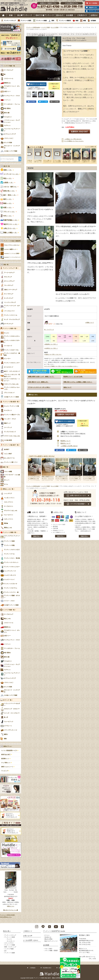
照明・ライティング (10, 947)
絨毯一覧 (5, 467)
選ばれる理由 (48, 939)
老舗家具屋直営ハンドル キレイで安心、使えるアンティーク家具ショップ (15, 7)
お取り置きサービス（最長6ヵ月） (38, 382)
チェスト (9, 939)
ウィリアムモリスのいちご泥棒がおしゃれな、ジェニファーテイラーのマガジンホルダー (34, 481)
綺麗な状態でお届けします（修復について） (41, 377)
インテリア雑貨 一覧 (9, 66)
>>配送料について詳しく (51, 344)
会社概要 (70, 15)
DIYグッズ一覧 (7, 700)
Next (93, 469)
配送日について (66, 443)
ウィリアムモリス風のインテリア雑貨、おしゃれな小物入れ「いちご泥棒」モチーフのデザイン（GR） (75, 481)
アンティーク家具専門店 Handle (54, 931)
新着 (11, 15)
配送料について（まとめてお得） (73, 377)
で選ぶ (9, 187)
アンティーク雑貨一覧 (9, 532)
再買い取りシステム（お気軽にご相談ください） (78, 382)
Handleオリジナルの (11, 254)
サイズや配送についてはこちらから (74, 141)
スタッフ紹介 (48, 949)
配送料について (66, 441)
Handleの (10, 249)
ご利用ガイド (82, 15)
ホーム (3, 15)
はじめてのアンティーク (45, 15)
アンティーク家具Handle (33, 27)
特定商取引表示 (47, 968)
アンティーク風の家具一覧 (11, 402)
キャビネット (11, 941)
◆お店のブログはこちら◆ (11, 910)
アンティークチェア (10, 21)
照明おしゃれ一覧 (8, 489)
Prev (30, 469)
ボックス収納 (55, 27)
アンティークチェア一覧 (10, 268)
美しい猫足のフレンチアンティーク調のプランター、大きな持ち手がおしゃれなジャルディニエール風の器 (62, 481)
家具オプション (8, 746)
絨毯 (85, 21)
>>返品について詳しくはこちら (53, 354)
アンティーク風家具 (65, 21)
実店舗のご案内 (84, 935)
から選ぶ (7, 170)
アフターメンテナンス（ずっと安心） (39, 387)
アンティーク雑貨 (41, 21)
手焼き (11, 245)
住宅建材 (93, 21)
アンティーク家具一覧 (9, 329)
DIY (5, 951)
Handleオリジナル (12, 257)
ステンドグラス (9, 943)
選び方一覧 (7, 166)
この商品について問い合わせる (73, 139)
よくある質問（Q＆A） (31, 940)
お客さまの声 (28, 936)
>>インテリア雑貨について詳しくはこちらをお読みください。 (61, 366)
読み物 (60, 15)
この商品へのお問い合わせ (69, 446)
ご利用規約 (32, 968)
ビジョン (47, 935)
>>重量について (90, 323)
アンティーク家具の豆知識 (7, 915)
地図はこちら (11, 906)
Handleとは (48, 937)
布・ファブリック (49, 330)
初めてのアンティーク (51, 941)
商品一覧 (6, 265)
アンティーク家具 (26, 21)
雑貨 (77, 21)
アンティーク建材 (10, 953)
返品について (67, 387)
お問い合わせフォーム (89, 957)
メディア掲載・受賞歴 (51, 951)
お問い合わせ (94, 15)
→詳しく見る (92, 959)
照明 (53, 21)
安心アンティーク (25, 15)
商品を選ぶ (7, 931)
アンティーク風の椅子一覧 (11, 445)
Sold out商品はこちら (6, 917)
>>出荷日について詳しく (51, 348)
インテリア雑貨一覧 (91, 147)
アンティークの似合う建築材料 (12, 241)
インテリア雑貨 (45, 27)
